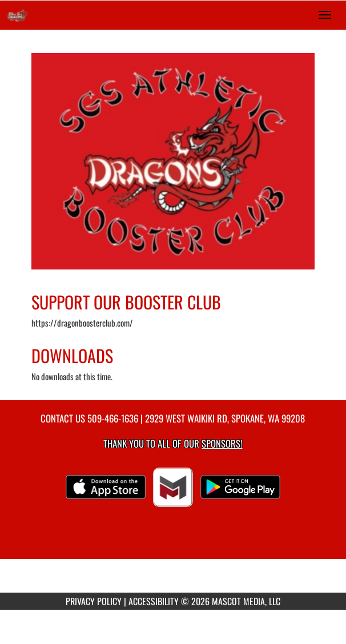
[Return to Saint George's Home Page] (17, 15)
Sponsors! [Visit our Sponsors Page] (222, 443)
